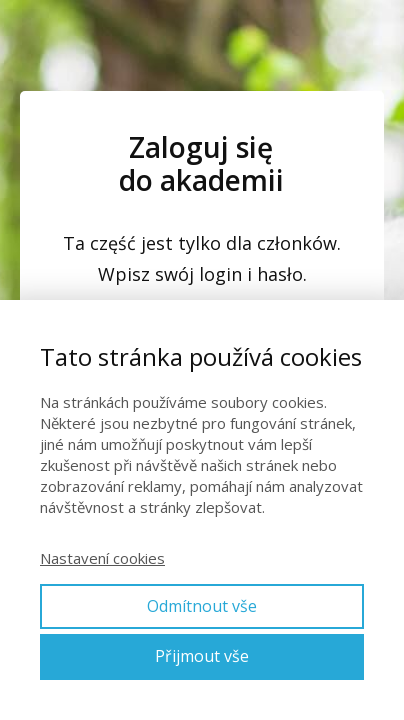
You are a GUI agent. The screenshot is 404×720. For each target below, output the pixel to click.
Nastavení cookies (102, 558)
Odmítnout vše (202, 606)
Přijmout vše (202, 656)
